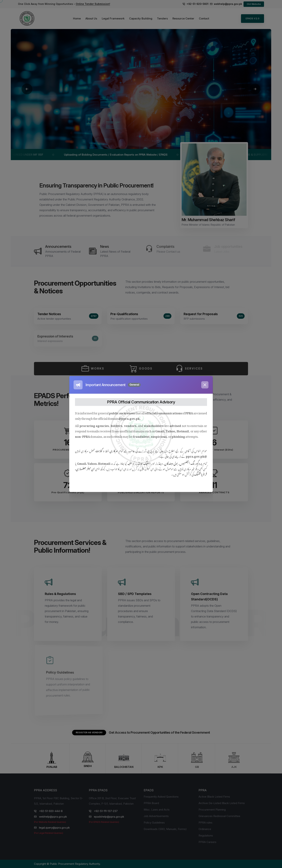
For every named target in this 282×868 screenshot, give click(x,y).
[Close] (205, 385)
